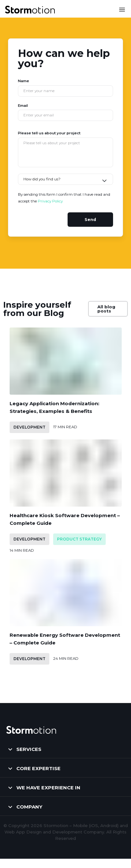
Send (90, 220)
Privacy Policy (50, 201)
